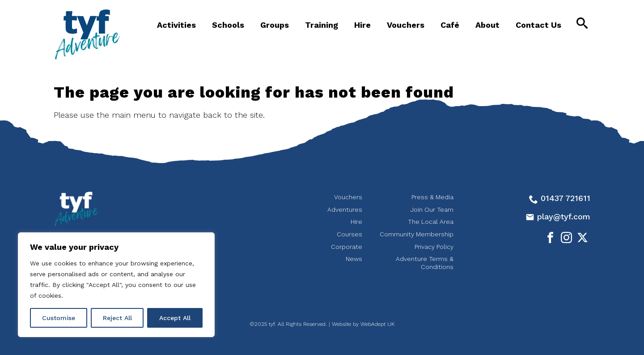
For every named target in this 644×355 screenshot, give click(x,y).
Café (450, 25)
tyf (87, 34)
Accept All (175, 318)
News (354, 259)
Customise (59, 318)
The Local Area (431, 222)
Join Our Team (432, 210)
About (487, 25)
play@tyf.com (558, 216)
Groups (275, 25)
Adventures (345, 210)
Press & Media (432, 197)
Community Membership (417, 234)
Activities (176, 25)
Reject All (117, 318)
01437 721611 (560, 198)
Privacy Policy (434, 247)
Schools (228, 25)
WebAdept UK (377, 324)
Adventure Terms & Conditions (425, 263)
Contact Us (538, 25)
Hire (362, 25)
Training (322, 25)
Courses (350, 234)
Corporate (347, 247)
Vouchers (406, 25)
